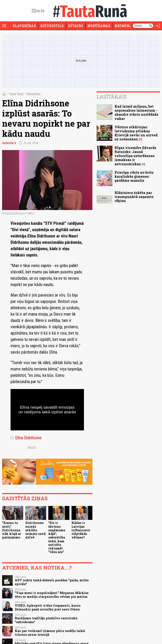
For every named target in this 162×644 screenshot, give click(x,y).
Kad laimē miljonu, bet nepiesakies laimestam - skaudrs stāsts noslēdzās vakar (136, 112)
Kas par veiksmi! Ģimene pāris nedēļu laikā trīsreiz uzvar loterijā (50, 633)
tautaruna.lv (9, 143)
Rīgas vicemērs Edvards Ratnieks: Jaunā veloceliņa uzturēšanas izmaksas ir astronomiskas (135, 156)
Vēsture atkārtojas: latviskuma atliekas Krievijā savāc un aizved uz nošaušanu (136, 133)
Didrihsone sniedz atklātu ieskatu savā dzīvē (35, 530)
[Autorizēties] (158, 26)
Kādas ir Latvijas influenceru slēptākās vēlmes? (81, 530)
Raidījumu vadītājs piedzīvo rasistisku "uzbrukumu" (46, 620)
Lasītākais (112, 97)
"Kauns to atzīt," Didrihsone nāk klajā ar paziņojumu (12, 530)
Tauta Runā (16, 94)
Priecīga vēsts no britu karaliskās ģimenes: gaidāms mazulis (134, 176)
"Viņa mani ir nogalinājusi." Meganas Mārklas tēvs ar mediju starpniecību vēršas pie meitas (52, 595)
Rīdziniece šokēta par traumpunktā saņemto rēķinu (134, 197)
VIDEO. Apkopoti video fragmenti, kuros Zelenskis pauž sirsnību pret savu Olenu (48, 607)
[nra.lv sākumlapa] (38, 11)
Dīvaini (76, 26)
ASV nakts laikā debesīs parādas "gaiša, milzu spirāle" (52, 582)
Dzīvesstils (52, 26)
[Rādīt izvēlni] (4, 26)
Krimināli (125, 26)
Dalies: (32, 448)
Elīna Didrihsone (26, 438)
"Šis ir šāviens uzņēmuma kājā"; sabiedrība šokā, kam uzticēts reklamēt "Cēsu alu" (57, 537)
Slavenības (24, 26)
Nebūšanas (99, 26)
